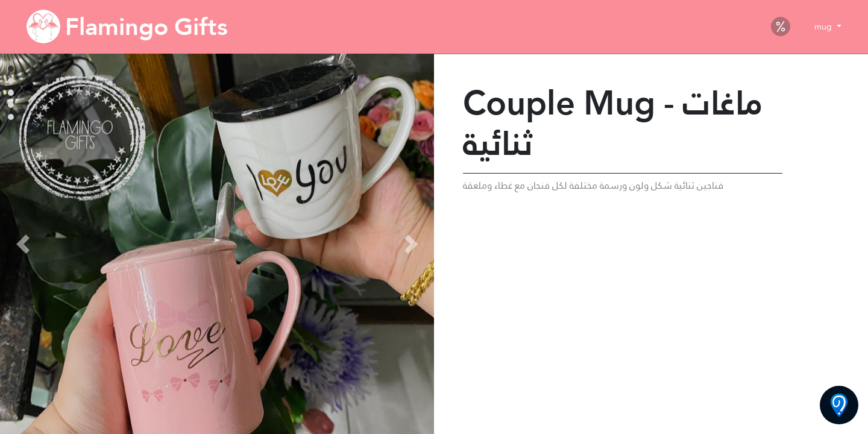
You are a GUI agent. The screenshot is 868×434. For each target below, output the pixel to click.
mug (824, 27)
